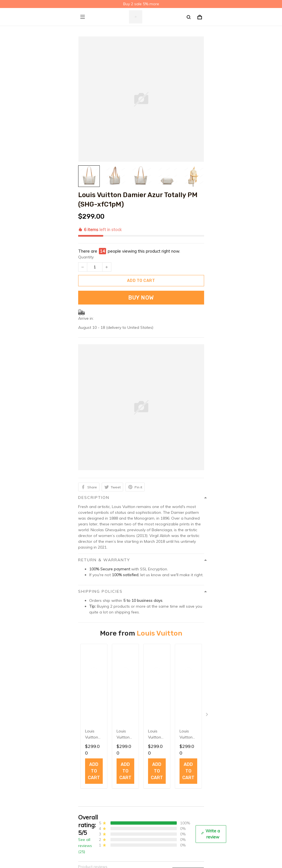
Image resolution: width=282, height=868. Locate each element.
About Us (87, 800)
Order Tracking (92, 817)
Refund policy (90, 773)
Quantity (86, 231)
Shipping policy (92, 756)
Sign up (190, 855)
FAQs (83, 809)
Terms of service (93, 764)
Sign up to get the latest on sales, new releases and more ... (133, 845)
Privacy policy (90, 747)
